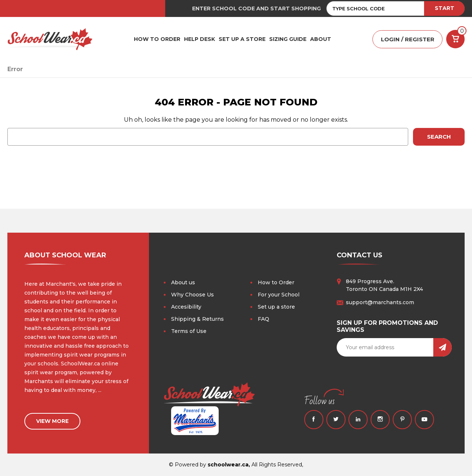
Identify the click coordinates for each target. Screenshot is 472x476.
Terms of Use (189, 331)
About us (183, 282)
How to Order (276, 282)
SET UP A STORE (242, 39)
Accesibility (186, 307)
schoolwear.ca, (229, 465)
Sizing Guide (288, 39)
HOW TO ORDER (157, 39)
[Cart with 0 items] (455, 39)
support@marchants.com (380, 302)
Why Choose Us (192, 295)
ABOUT (321, 39)
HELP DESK (199, 39)
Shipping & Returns (197, 319)
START (445, 8)
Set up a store (276, 307)
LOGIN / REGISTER (408, 39)
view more (52, 421)
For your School (279, 295)
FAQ (263, 319)
